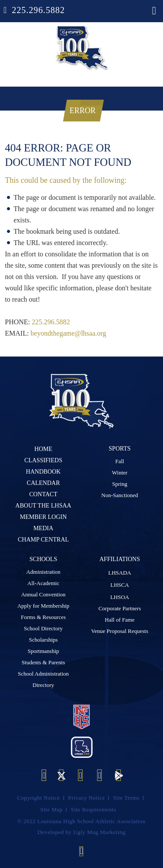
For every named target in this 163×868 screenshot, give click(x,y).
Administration (43, 571)
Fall (120, 460)
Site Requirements (93, 808)
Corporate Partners (120, 607)
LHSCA (120, 584)
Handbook (43, 472)
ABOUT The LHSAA (43, 506)
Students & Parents (43, 661)
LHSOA (120, 596)
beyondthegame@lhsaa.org (68, 333)
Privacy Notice (87, 796)
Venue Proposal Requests (120, 630)
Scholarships (43, 639)
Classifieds (43, 460)
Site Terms (126, 796)
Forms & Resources (43, 616)
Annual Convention (43, 594)
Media (43, 528)
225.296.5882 (38, 10)
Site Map (52, 808)
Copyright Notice (38, 796)
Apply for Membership (43, 605)
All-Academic (43, 582)
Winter (120, 472)
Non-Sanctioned (120, 494)
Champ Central (43, 540)
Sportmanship (43, 650)
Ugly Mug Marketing (100, 831)
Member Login (43, 517)
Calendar (43, 483)
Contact (43, 494)
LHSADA (120, 572)
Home (43, 449)
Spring (120, 483)
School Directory (43, 627)
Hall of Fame (120, 619)
